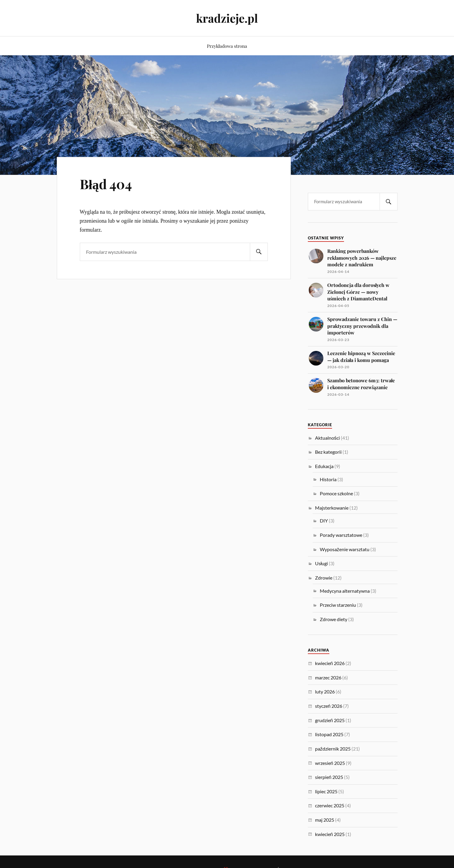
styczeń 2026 (329, 706)
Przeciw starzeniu (338, 605)
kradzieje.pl (227, 18)
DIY (324, 521)
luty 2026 (325, 692)
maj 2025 (325, 820)
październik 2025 (333, 749)
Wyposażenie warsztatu (345, 549)
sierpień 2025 (329, 777)
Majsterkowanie (332, 508)
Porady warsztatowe (341, 535)
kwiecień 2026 (330, 663)
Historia (328, 479)
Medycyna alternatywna (345, 591)
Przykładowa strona (227, 46)
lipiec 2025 (326, 791)
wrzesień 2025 (330, 763)
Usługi (322, 563)
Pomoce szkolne (336, 493)
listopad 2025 (329, 734)
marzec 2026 (328, 677)
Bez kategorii (328, 452)
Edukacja (324, 466)
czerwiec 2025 (330, 805)
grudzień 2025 (330, 720)
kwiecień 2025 (330, 834)
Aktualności (327, 438)
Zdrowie (324, 578)
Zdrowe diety (334, 619)
